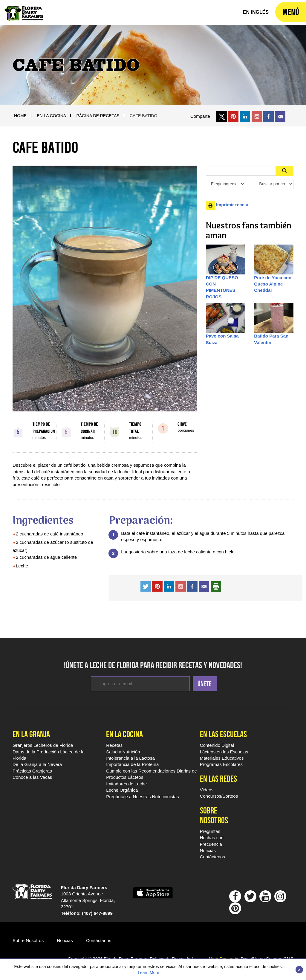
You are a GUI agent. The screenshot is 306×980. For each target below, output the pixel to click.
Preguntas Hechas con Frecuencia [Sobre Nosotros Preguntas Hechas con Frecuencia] (212, 838)
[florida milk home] (256, 12)
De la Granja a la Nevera (37, 764)
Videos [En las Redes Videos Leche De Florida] (207, 790)
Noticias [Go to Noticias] (65, 940)
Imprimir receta (227, 205)
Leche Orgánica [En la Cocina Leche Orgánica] (122, 790)
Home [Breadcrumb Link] (20, 116)
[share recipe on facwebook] (192, 586)
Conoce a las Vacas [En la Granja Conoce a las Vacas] (32, 777)
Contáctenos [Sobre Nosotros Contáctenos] (212, 857)
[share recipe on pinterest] (157, 586)
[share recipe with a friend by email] (204, 586)
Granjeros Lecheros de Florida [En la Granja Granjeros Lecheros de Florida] (43, 745)
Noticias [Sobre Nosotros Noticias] (208, 850)
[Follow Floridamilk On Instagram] (280, 898)
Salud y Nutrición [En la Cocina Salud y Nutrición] (123, 752)
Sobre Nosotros (214, 815)
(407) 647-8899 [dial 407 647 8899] (97, 913)
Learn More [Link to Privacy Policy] (149, 973)
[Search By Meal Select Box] (274, 184)
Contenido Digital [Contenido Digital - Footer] (217, 745)
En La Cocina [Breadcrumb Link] (51, 116)
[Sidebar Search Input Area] (241, 171)
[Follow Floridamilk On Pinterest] (235, 910)
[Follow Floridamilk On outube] (265, 898)
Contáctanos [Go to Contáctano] (99, 940)
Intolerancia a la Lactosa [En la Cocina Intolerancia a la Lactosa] (130, 758)
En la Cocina (124, 734)
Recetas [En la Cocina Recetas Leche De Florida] (114, 745)
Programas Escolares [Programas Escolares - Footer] (221, 764)
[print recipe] (216, 586)
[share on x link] (222, 116)
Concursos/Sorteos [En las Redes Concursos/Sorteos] (219, 796)
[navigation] (291, 12)
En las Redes (218, 779)
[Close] (299, 970)
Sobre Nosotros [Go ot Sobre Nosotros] (28, 940)
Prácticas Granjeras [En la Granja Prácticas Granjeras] (32, 771)
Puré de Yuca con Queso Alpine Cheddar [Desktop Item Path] (273, 284)
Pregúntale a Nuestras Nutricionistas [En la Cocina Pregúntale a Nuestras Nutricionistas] (142, 797)
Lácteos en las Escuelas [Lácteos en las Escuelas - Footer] (224, 752)
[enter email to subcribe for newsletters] (140, 684)
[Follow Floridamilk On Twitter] (250, 898)
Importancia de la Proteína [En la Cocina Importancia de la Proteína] (132, 764)
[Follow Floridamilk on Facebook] (235, 898)
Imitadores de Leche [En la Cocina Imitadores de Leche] (126, 784)
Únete (205, 684)
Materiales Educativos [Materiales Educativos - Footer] (222, 758)
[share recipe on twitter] (146, 586)
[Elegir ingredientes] (226, 184)
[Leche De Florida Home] (24, 9)
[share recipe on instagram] (169, 586)
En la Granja (31, 734)
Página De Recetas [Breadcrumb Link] (98, 116)
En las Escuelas (223, 734)
